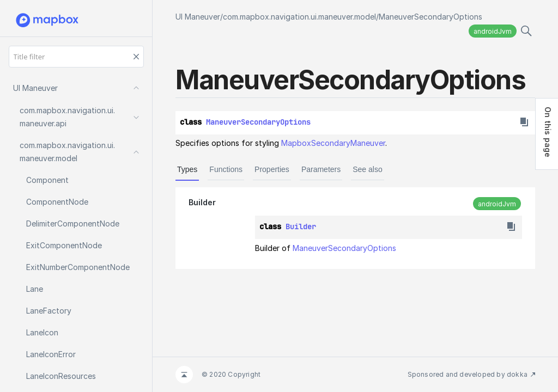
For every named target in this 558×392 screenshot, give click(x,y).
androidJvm (493, 31)
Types (187, 169)
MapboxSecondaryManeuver (333, 143)
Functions (226, 169)
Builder (202, 202)
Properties (272, 169)
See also (367, 169)
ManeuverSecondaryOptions (430, 17)
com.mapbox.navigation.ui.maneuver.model (299, 17)
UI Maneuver (198, 17)
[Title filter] (76, 57)
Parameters (321, 169)
